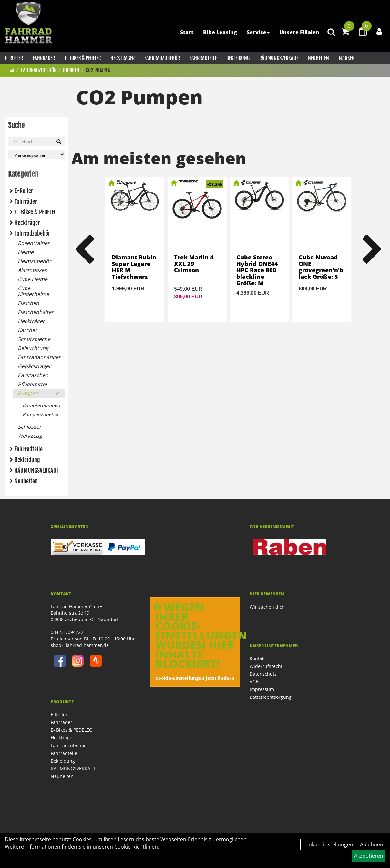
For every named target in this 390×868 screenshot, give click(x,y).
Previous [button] (84, 249)
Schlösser (30, 427)
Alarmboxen (33, 270)
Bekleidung (238, 58)
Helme (26, 252)
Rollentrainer (34, 243)
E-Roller (14, 58)
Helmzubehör (35, 261)
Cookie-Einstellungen (328, 844)
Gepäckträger (34, 366)
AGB (254, 682)
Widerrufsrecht (266, 666)
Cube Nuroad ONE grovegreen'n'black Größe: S (321, 267)
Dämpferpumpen (41, 405)
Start (187, 32)
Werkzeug (30, 436)
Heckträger (123, 58)
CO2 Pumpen (98, 70)
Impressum (262, 689)
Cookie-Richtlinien (136, 847)
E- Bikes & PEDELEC (83, 58)
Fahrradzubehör (162, 58)
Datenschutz (263, 674)
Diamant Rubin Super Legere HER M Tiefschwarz (134, 267)
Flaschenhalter (36, 312)
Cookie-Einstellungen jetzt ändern (195, 678)
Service (258, 32)
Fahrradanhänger (39, 357)
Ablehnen (372, 844)
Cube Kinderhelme (33, 291)
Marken (347, 58)
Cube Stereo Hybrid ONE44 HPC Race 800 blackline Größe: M (257, 270)
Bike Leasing (220, 32)
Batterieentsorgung (271, 697)
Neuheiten (318, 58)
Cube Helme (33, 279)
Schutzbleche (34, 339)
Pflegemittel (32, 384)
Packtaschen (33, 375)
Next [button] (373, 249)
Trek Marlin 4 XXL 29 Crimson (194, 264)
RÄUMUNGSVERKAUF (279, 58)
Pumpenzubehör (41, 414)
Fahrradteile (203, 58)
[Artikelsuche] (331, 33)
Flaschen (28, 303)
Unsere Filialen (299, 32)
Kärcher (27, 330)
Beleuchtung (33, 348)
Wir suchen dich (267, 607)
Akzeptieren (369, 856)
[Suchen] (59, 142)
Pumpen (71, 70)
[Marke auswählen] (36, 155)
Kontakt (258, 658)
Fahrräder (44, 58)
